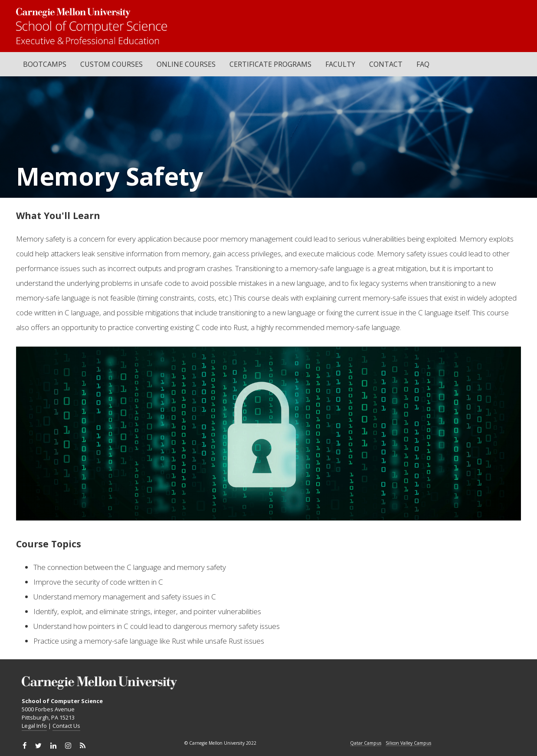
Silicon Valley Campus (408, 743)
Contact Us (66, 726)
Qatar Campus (366, 743)
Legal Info (34, 726)
